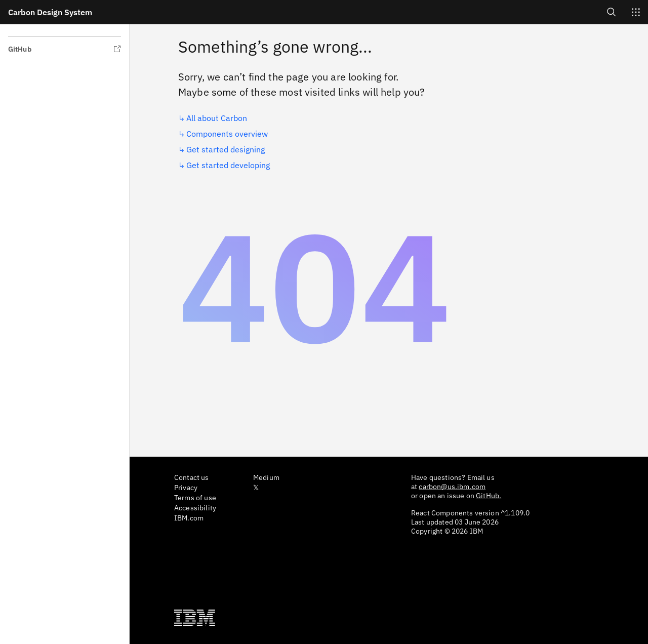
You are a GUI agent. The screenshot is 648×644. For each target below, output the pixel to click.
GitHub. (489, 496)
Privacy (186, 488)
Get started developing (228, 165)
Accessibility (195, 508)
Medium (266, 477)
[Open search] (612, 12)
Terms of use (195, 498)
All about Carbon (217, 118)
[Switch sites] (636, 12)
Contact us (192, 477)
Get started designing (226, 149)
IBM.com (189, 518)
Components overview (227, 134)
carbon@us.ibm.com (452, 487)
